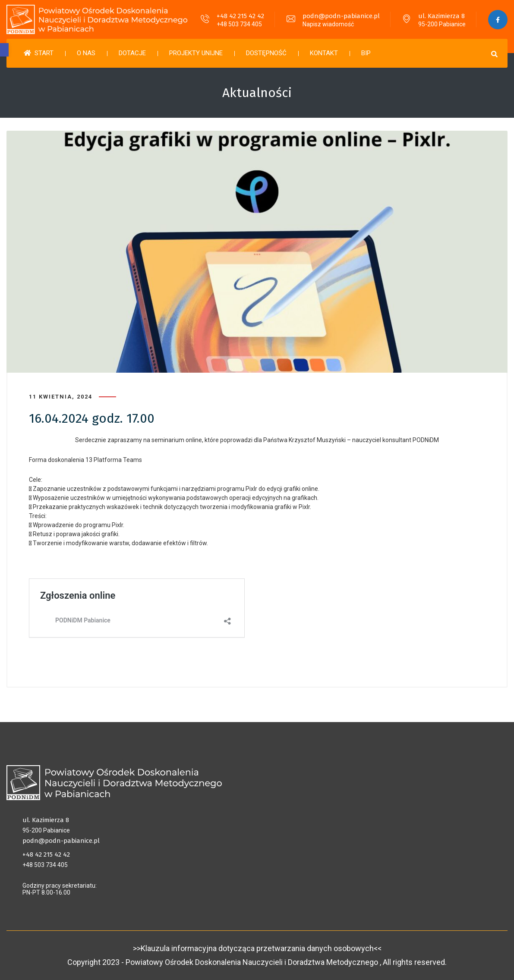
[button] (4, 50)
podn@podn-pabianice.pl (341, 16)
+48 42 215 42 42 (240, 16)
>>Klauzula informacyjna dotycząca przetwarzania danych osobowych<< (257, 948)
